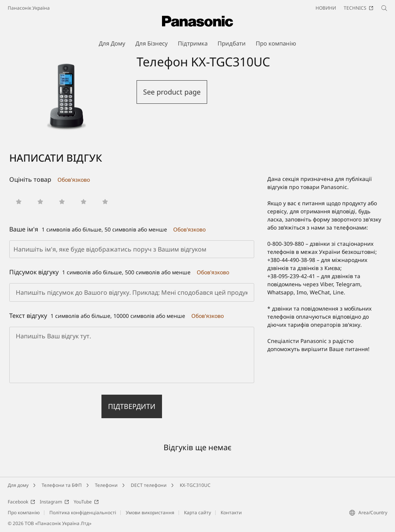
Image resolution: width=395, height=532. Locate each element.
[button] (19, 202)
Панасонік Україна (29, 8)
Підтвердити (132, 406)
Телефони (106, 485)
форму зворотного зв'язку (347, 219)
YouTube (86, 502)
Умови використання (150, 513)
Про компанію (24, 513)
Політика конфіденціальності (83, 513)
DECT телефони (149, 485)
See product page (172, 92)
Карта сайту (197, 513)
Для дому (18, 485)
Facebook (21, 502)
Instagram (54, 502)
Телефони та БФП (62, 485)
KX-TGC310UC (195, 485)
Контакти (231, 513)
